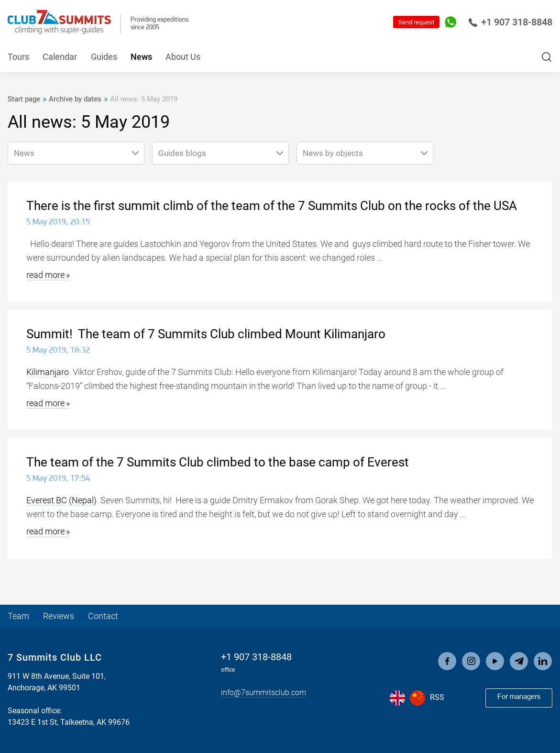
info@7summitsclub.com (264, 693)
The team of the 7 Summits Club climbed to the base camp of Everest (218, 462)
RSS (437, 697)
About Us (183, 57)
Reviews (59, 616)
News (141, 57)
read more (45, 275)
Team (18, 616)
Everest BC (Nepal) (61, 500)
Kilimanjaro (48, 372)
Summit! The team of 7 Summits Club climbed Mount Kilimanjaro (206, 334)
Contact (103, 616)
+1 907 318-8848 (510, 22)
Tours (18, 57)
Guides (104, 57)
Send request (416, 22)
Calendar (60, 57)
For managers (519, 697)
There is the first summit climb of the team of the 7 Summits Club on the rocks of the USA (272, 206)
